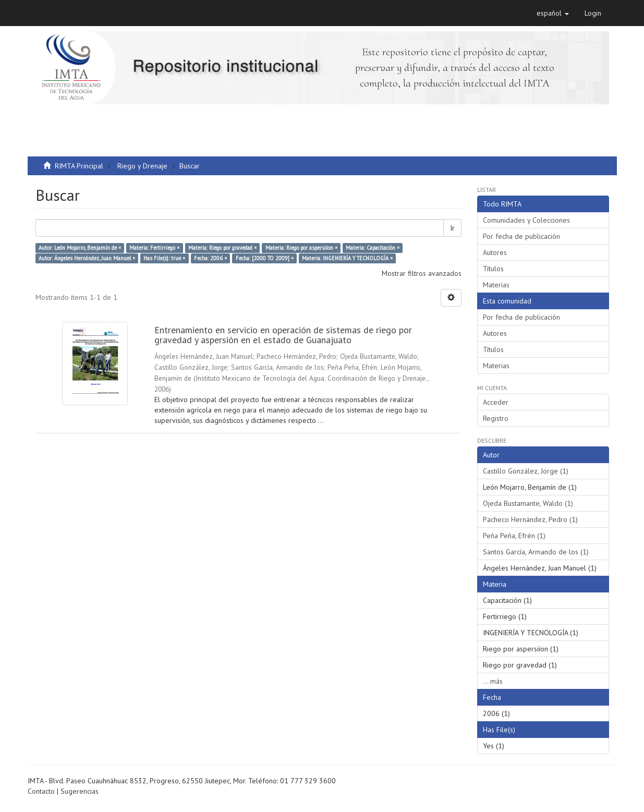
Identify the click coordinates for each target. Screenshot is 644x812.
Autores (495, 252)
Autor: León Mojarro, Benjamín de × (80, 248)
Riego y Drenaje (142, 166)
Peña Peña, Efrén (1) (514, 536)
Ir (452, 228)
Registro (496, 418)
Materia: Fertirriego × (154, 248)
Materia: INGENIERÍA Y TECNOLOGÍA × (347, 258)
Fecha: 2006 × (210, 258)
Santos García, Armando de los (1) (536, 552)
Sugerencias (80, 791)
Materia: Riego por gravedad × (222, 248)
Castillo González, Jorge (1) (526, 471)
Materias (496, 285)
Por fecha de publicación (521, 236)
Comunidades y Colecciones (526, 220)
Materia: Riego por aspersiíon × (301, 248)
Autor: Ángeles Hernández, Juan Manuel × (87, 258)
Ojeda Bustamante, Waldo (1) (528, 503)
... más (493, 681)
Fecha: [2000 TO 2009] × (265, 258)
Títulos (493, 269)
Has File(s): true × (164, 258)
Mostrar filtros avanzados (422, 273)
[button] (553, 13)
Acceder (496, 402)
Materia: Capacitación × (373, 248)
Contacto (41, 791)
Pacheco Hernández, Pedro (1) (530, 519)
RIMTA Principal (79, 166)
